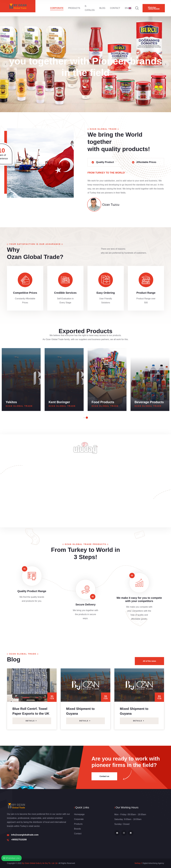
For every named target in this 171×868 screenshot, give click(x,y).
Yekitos (54, 402)
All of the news (149, 661)
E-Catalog (90, 8)
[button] (84, 418)
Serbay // (138, 863)
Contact (115, 8)
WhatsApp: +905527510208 (154, 8)
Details (31, 721)
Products (74, 8)
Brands (78, 829)
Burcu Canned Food (21, 402)
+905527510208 (19, 840)
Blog (102, 8)
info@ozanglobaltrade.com (25, 835)
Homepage (79, 814)
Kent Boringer (102, 402)
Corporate (57, 8)
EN (128, 8)
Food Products (146, 402)
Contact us (104, 776)
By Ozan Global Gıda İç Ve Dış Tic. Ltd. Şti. (40, 863)
